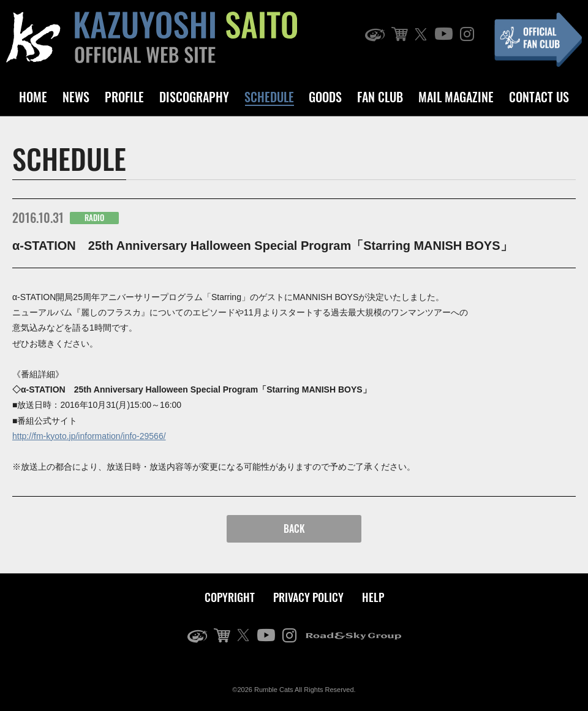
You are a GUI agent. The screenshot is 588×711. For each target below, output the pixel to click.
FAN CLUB (380, 97)
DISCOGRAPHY (194, 97)
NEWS (76, 97)
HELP (373, 597)
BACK (294, 529)
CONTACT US (539, 97)
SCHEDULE (269, 97)
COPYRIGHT (230, 597)
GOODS (325, 97)
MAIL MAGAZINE (456, 97)
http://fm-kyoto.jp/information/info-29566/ (89, 436)
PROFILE (124, 97)
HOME (33, 97)
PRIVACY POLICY (308, 597)
